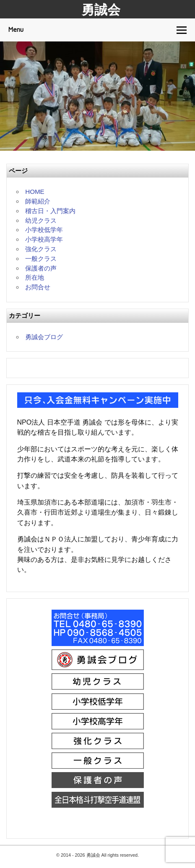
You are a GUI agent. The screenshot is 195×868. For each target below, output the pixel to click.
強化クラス (41, 249)
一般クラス (41, 259)
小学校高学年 (44, 239)
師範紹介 (38, 201)
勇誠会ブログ (44, 337)
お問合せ (38, 287)
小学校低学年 (44, 230)
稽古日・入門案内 (50, 211)
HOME (35, 192)
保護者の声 (41, 268)
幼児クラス (41, 220)
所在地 (35, 277)
